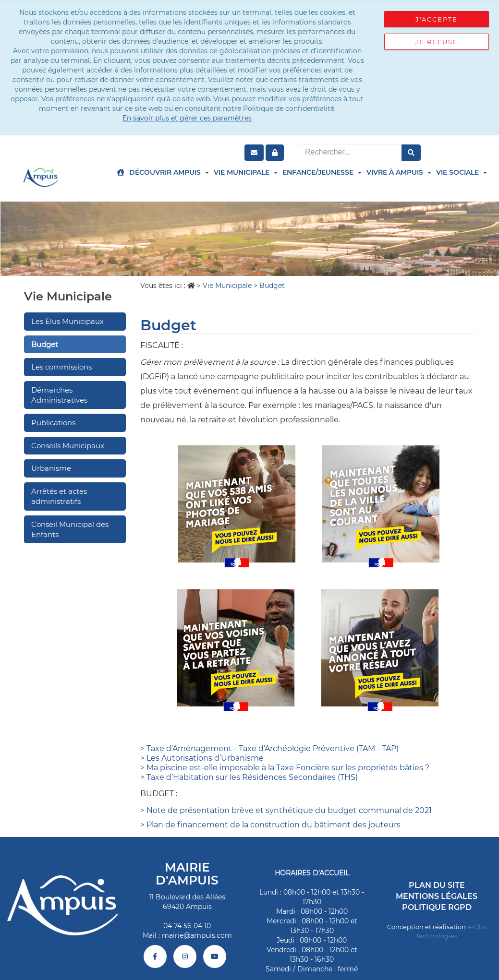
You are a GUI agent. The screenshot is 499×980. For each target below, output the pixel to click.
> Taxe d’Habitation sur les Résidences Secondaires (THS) (249, 777)
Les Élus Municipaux (67, 321)
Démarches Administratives (59, 395)
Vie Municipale (246, 172)
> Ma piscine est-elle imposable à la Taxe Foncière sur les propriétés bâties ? (285, 768)
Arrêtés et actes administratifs (59, 496)
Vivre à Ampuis (399, 172)
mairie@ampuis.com (197, 935)
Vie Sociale (462, 172)
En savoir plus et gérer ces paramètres (187, 118)
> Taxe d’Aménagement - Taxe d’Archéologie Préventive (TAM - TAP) (269, 748)
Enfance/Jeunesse (322, 172)
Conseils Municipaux (68, 446)
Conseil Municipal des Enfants (70, 529)
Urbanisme (51, 468)
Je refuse (437, 42)
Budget (45, 344)
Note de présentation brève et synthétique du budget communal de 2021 (289, 810)
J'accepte (437, 19)
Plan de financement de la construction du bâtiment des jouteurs (274, 825)
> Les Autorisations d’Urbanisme (202, 758)
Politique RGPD (437, 907)
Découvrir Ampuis (169, 172)
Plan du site (437, 885)
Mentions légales (437, 896)
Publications (53, 423)
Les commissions (61, 367)
